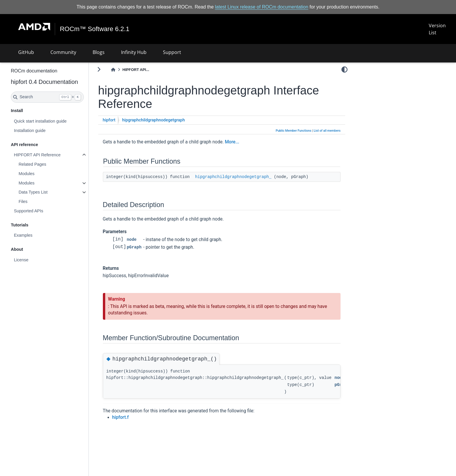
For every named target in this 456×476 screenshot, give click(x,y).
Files (38, 201)
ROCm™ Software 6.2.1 (95, 29)
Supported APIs (44, 211)
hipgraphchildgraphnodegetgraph (169, 120)
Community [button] (63, 52)
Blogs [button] (99, 52)
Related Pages (48, 164)
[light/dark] (344, 70)
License (37, 260)
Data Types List (49, 192)
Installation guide (45, 131)
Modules (42, 174)
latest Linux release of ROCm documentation (262, 7)
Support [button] (172, 52)
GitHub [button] (26, 52)
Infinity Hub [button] (134, 52)
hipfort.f (136, 417)
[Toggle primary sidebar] (114, 69)
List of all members (327, 131)
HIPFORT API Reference (53, 155)
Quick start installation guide (56, 121)
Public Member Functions (294, 131)
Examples (39, 235)
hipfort (125, 120)
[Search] (63, 97)
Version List (437, 29)
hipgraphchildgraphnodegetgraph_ (249, 177)
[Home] (129, 70)
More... (247, 142)
